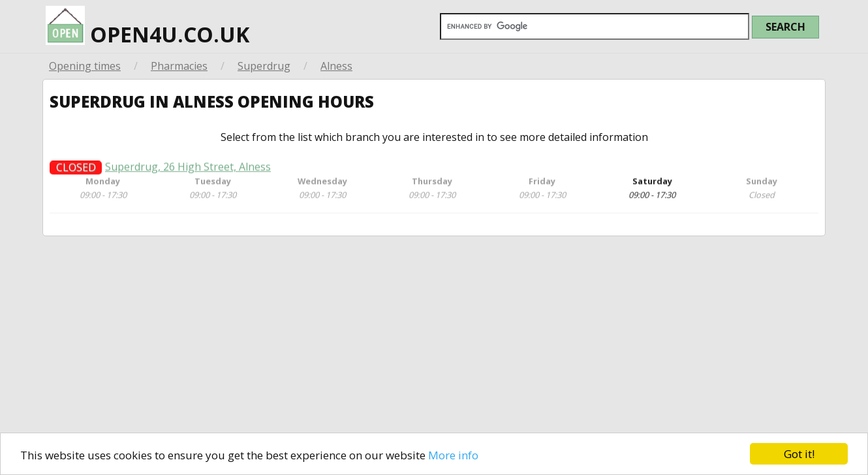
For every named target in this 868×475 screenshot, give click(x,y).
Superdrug (264, 66)
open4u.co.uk (147, 24)
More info (453, 455)
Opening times (85, 66)
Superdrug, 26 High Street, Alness (188, 171)
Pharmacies (179, 66)
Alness (336, 66)
